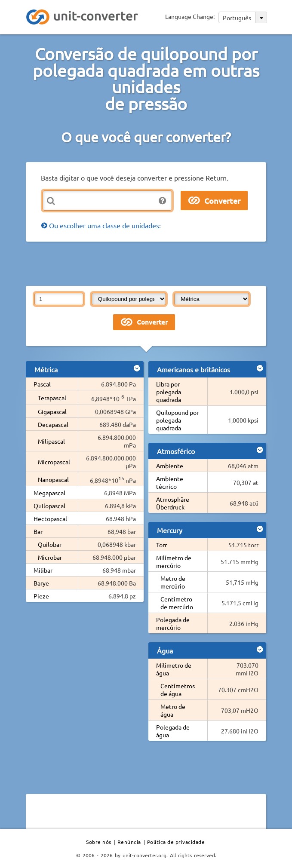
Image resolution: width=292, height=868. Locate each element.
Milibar (43, 570)
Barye (41, 583)
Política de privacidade (176, 842)
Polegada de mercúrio (173, 623)
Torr (161, 545)
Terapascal (52, 398)
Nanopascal (53, 479)
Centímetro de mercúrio (177, 603)
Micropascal (54, 462)
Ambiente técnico (170, 482)
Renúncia (129, 842)
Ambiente (170, 466)
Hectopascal (50, 518)
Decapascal (53, 424)
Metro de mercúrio (173, 582)
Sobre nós (99, 842)
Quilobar (50, 544)
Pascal (42, 384)
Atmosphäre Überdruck (173, 503)
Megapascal (49, 493)
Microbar (50, 557)
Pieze (41, 596)
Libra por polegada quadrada (169, 392)
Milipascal (51, 441)
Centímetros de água (178, 690)
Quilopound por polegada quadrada (177, 420)
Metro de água (173, 710)
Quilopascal (49, 506)
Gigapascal (52, 411)
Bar (38, 531)
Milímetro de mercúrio (174, 561)
